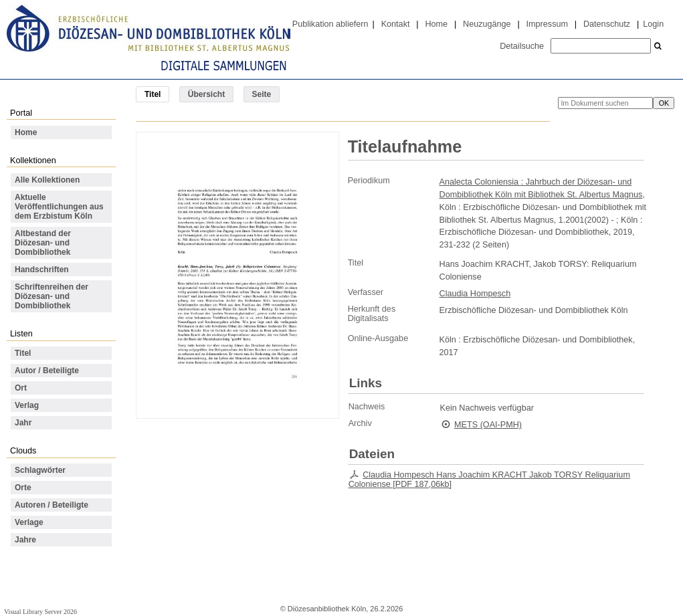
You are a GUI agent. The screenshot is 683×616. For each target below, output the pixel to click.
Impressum (547, 24)
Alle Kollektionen (47, 180)
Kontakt (396, 24)
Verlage (29, 522)
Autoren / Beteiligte (52, 505)
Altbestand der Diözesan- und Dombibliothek (43, 243)
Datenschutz (607, 24)
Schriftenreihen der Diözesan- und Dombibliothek (52, 296)
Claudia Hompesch (475, 294)
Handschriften (42, 270)
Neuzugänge (487, 24)
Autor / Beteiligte (47, 371)
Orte (23, 488)
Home (436, 24)
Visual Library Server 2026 (40, 612)
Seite (262, 94)
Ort (21, 388)
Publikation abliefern (330, 24)
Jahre (25, 540)
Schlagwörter (40, 470)
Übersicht (206, 94)
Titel (23, 353)
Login (653, 24)
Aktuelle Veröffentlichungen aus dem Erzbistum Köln (59, 207)
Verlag (27, 405)
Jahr (23, 423)
